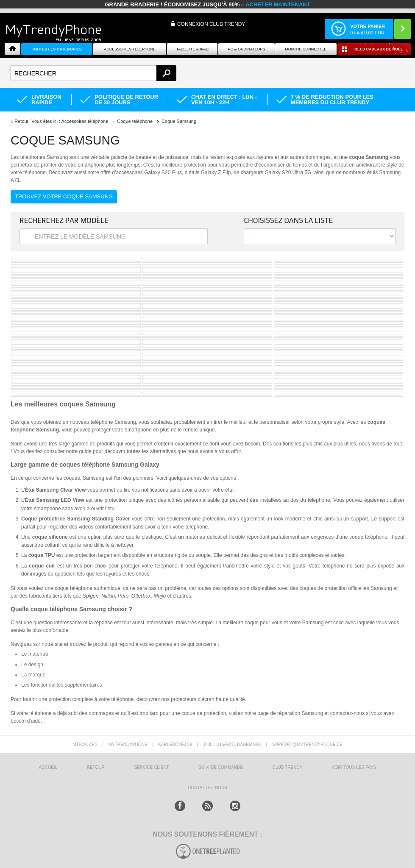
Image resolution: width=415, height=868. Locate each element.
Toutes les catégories (57, 49)
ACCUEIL (48, 767)
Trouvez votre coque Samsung (64, 196)
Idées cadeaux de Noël (378, 49)
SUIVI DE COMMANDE (221, 767)
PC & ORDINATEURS (247, 49)
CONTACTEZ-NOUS (207, 788)
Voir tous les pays (354, 767)
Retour (21, 121)
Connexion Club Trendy (211, 24)
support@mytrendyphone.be (307, 744)
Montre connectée (306, 49)
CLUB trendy (287, 767)
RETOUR (96, 767)
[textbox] (93, 73)
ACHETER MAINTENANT (278, 4)
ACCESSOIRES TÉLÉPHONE (130, 49)
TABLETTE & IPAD (192, 49)
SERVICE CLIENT (152, 767)
